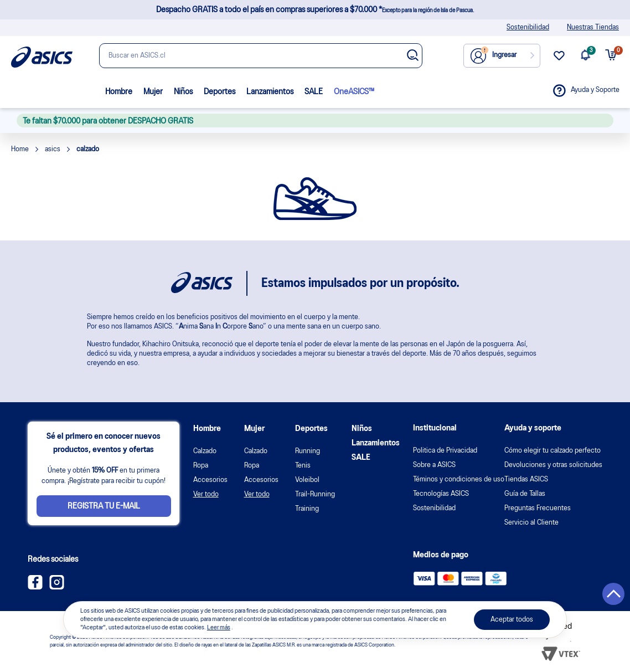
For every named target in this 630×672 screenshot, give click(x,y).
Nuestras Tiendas (593, 27)
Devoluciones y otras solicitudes (553, 465)
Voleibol (307, 480)
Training (307, 509)
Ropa (201, 466)
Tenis (303, 466)
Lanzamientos (270, 92)
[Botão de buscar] (413, 56)
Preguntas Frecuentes (538, 508)
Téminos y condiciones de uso (459, 479)
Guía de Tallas (525, 494)
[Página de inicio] (42, 57)
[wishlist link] (559, 60)
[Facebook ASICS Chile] (35, 587)
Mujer (153, 92)
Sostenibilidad (528, 27)
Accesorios (210, 480)
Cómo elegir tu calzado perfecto (552, 451)
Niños (183, 92)
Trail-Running (315, 494)
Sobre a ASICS (434, 465)
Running (308, 451)
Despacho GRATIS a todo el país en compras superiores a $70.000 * (315, 10)
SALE (314, 92)
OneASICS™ (354, 92)
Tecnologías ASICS (441, 494)
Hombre (119, 92)
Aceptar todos (512, 620)
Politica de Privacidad (445, 451)
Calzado (205, 451)
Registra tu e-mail (104, 506)
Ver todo (206, 494)
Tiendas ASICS (526, 479)
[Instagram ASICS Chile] (57, 587)
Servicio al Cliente (531, 523)
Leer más (219, 628)
